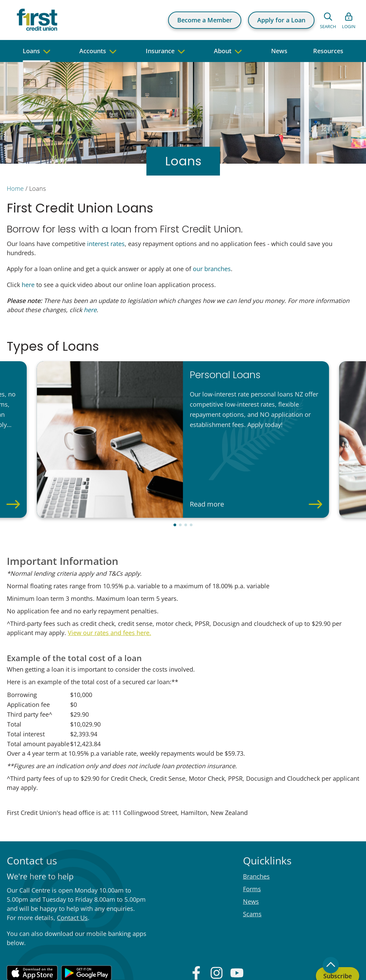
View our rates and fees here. (109, 595)
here (28, 285)
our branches (212, 269)
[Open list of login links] (349, 20)
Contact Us (72, 880)
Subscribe (338, 938)
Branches (256, 838)
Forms (252, 851)
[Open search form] (328, 20)
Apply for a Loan (281, 20)
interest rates (106, 244)
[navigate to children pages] (47, 51)
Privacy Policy (268, 968)
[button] (175, 487)
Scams (252, 876)
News (251, 863)
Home (15, 188)
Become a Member (205, 20)
